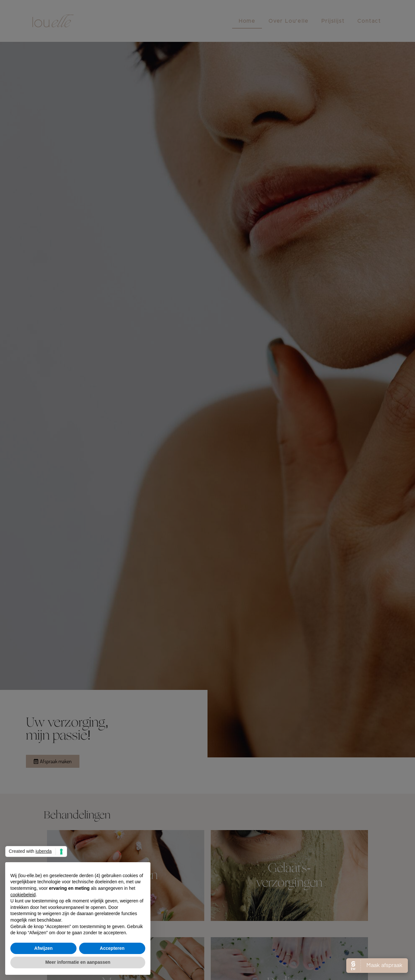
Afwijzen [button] (44, 948)
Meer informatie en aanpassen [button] (78, 962)
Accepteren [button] (112, 948)
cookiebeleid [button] (23, 895)
